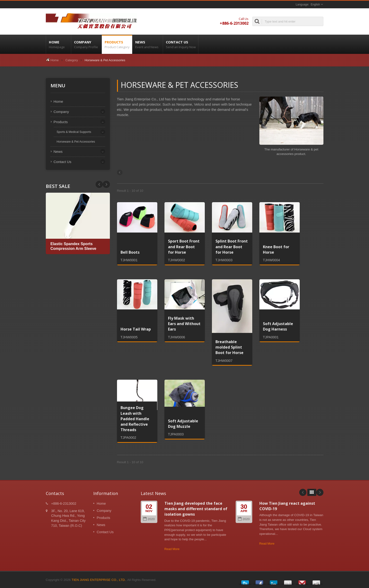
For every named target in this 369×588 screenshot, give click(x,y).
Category (72, 60)
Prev (106, 184)
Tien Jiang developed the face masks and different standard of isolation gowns (196, 509)
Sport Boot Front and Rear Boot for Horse (184, 247)
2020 (149, 519)
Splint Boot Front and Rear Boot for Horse (232, 247)
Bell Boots (130, 252)
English (315, 5)
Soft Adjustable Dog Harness (278, 326)
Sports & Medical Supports (74, 132)
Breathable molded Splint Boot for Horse (229, 347)
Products (117, 44)
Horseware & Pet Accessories (76, 142)
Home (58, 44)
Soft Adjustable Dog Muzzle (183, 424)
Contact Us (181, 44)
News (148, 44)
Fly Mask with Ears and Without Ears (184, 324)
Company (86, 44)
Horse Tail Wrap (136, 329)
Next (99, 184)
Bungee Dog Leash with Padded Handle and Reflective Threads (135, 419)
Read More (172, 549)
